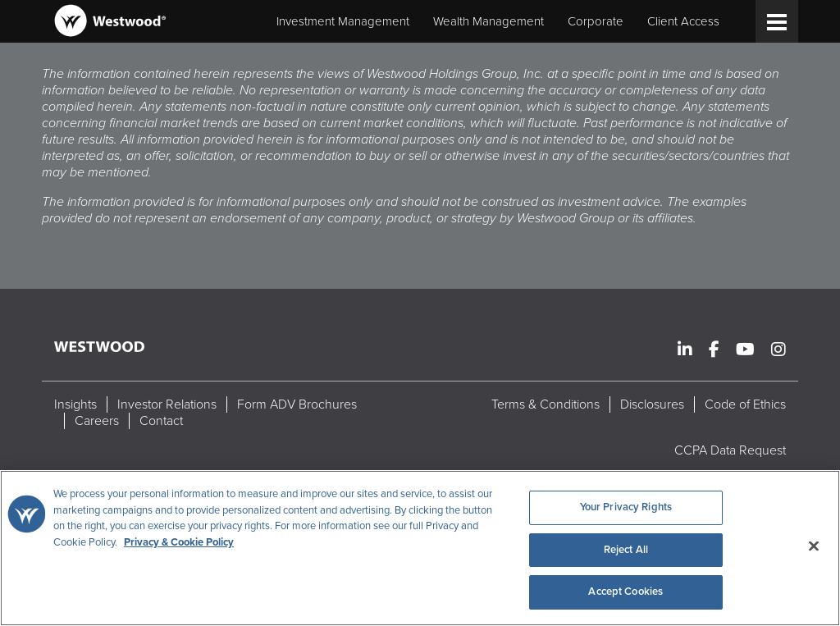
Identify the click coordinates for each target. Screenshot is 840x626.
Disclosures (652, 404)
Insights (75, 404)
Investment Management (343, 21)
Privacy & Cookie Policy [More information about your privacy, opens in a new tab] (179, 542)
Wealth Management (488, 21)
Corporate (596, 21)
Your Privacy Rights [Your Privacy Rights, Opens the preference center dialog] (626, 507)
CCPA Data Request (730, 450)
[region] (420, 548)
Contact (161, 421)
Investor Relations (167, 404)
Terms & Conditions (546, 404)
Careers (97, 421)
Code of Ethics (745, 404)
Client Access (683, 21)
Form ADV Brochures (297, 404)
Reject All (626, 550)
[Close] (814, 546)
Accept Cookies (625, 592)
